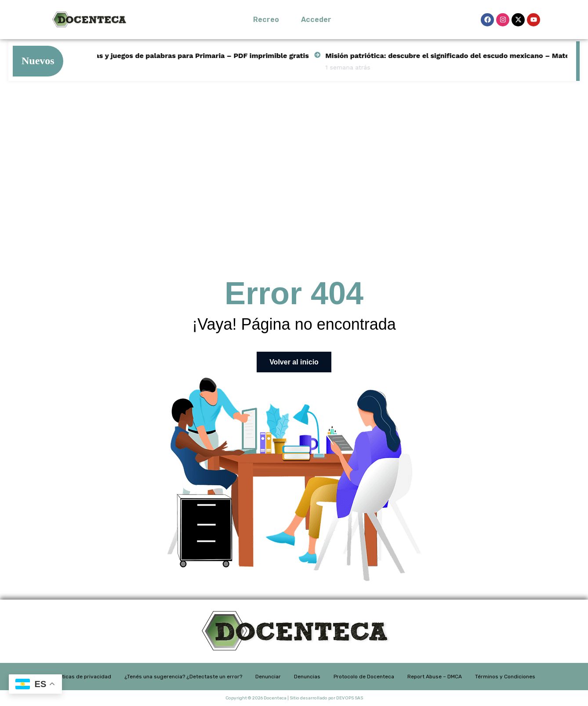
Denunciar (268, 677)
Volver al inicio (294, 362)
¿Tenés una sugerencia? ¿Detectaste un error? (183, 677)
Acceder (316, 20)
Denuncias (307, 677)
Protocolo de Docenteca (364, 677)
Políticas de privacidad (82, 677)
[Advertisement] (294, 156)
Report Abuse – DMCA (435, 677)
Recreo (266, 20)
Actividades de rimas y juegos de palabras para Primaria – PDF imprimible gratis (178, 56)
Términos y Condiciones (505, 677)
